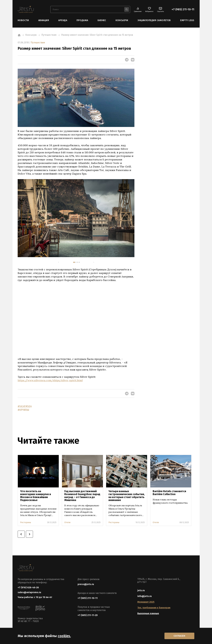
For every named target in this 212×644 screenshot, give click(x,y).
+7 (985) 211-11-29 (88, 615)
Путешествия (38, 42)
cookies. (64, 636)
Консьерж (122, 20)
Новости (23, 20)
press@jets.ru (86, 584)
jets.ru (141, 591)
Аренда (63, 20)
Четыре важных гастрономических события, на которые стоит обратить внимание (127, 496)
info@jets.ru (144, 596)
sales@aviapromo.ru (29, 593)
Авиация (44, 20)
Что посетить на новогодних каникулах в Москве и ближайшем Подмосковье (36, 496)
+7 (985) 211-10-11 (183, 9)
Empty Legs (187, 20)
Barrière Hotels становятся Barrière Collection (169, 493)
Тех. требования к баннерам (154, 608)
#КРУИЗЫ (24, 410)
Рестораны (26, 523)
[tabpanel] (76, 218)
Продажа (82, 20)
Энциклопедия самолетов (154, 20)
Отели (67, 523)
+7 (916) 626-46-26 (28, 588)
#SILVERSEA (25, 407)
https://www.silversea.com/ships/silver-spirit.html (50, 380)
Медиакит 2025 (146, 602)
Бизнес (102, 20)
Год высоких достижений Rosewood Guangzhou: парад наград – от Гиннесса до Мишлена (82, 496)
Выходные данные (148, 614)
